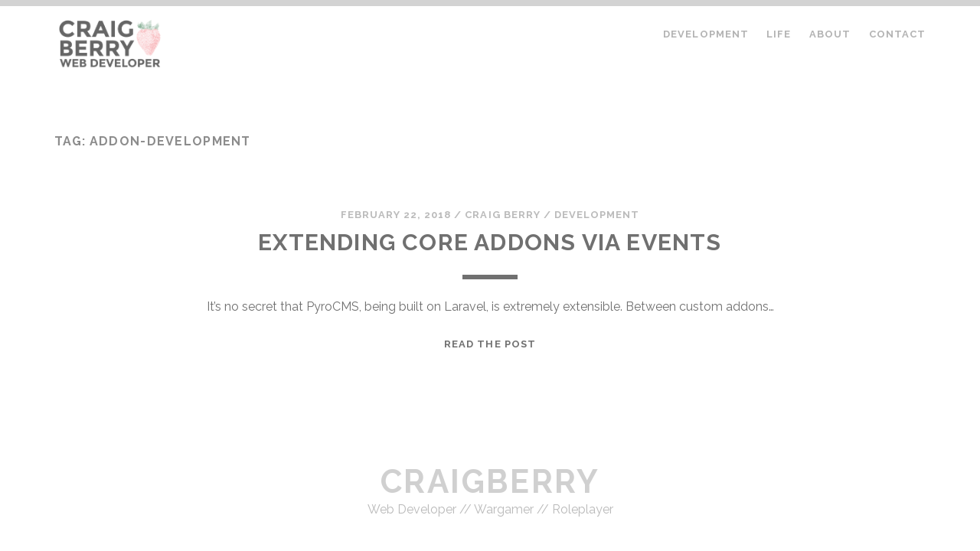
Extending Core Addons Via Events (490, 242)
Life (779, 34)
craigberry (490, 482)
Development (706, 34)
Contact (897, 34)
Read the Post (490, 344)
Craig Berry (502, 215)
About (830, 34)
